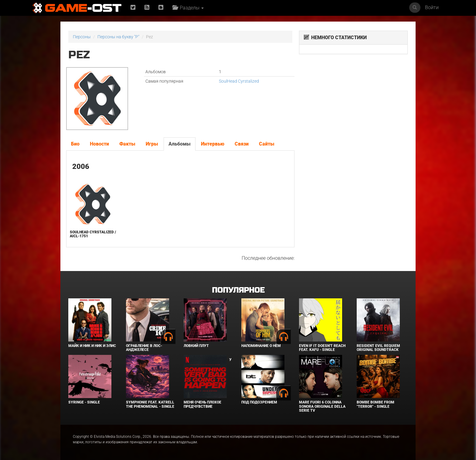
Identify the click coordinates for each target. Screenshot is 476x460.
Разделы (188, 8)
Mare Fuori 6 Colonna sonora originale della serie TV (322, 406)
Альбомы (180, 144)
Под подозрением (259, 402)
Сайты (267, 144)
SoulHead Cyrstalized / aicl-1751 (93, 234)
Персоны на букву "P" (118, 37)
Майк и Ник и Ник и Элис (92, 346)
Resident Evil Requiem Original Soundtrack (378, 348)
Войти (432, 7)
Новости (99, 144)
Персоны (82, 37)
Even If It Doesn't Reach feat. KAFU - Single (322, 348)
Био (75, 144)
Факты (127, 144)
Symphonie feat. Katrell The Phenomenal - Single (150, 404)
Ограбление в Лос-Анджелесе (144, 348)
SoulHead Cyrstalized (239, 81)
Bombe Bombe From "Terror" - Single (376, 404)
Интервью (213, 144)
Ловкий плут (196, 346)
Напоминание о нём (261, 346)
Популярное (238, 290)
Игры (152, 144)
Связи (242, 144)
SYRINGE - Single (84, 402)
